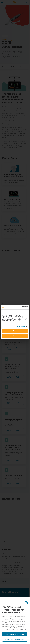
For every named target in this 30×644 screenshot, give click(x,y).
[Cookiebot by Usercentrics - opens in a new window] (21, 307)
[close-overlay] (26, 603)
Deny (15, 336)
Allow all (15, 331)
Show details (21, 326)
